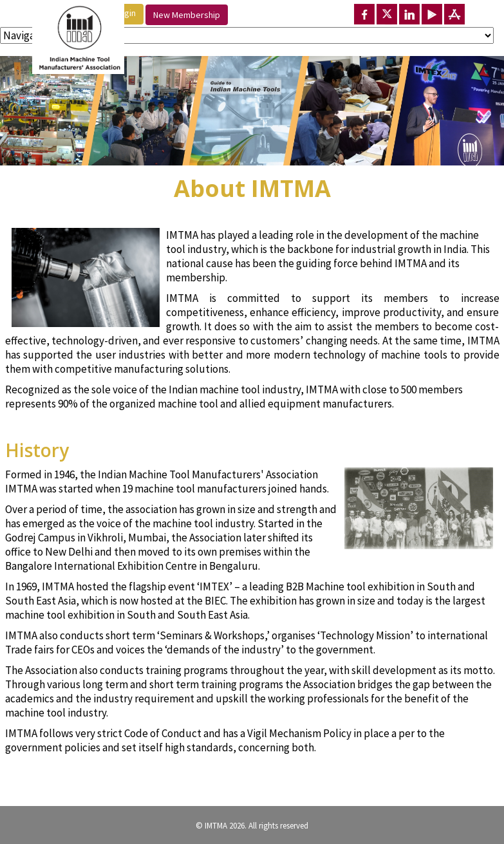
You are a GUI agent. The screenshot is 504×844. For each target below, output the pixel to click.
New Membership (187, 15)
